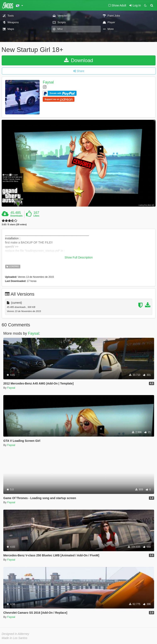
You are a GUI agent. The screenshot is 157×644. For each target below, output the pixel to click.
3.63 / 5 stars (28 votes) (14, 225)
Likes (36, 216)
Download (78, 60)
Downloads (16, 216)
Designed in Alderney (15, 634)
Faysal (48, 82)
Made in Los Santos (15, 638)
